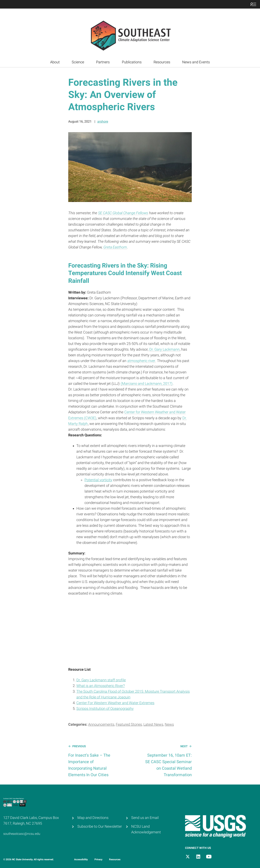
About (55, 62)
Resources (162, 62)
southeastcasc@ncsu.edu (22, 834)
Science (78, 62)
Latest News (153, 724)
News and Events (196, 62)
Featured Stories (129, 724)
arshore (103, 121)
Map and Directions (93, 818)
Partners (103, 62)
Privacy (98, 859)
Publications (132, 62)
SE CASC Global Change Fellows (123, 213)
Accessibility (81, 859)
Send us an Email (145, 818)
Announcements (101, 724)
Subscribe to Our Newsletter (100, 826)
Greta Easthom (115, 247)
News (169, 724)
